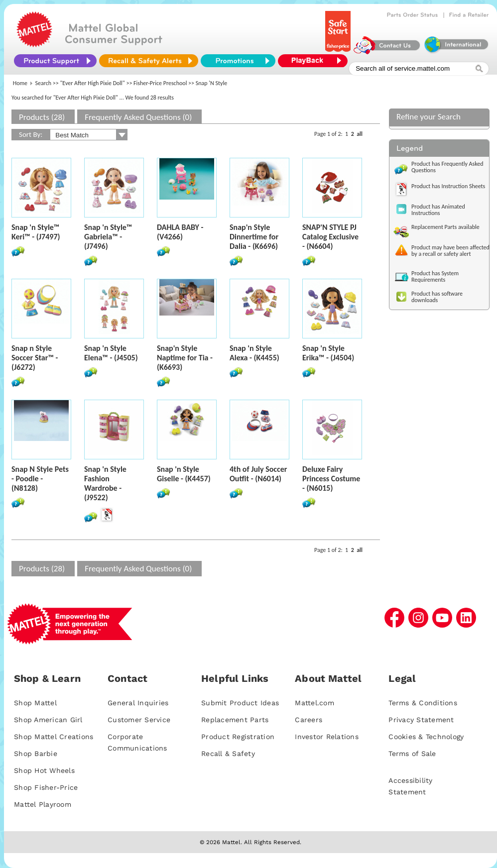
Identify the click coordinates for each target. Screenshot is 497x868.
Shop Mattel (35, 703)
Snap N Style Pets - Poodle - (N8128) (40, 479)
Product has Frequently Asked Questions (447, 167)
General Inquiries (138, 703)
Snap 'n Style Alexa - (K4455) (254, 353)
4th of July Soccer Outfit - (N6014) (258, 474)
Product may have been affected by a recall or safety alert (450, 251)
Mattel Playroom (43, 804)
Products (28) (42, 117)
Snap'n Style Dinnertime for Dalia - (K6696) (254, 237)
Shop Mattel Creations (54, 737)
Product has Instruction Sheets (448, 186)
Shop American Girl (48, 720)
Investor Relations (327, 737)
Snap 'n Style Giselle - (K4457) (184, 474)
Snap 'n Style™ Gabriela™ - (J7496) (108, 237)
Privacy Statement (421, 720)
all (360, 134)
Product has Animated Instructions (438, 210)
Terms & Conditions (423, 703)
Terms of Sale (412, 754)
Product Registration (238, 737)
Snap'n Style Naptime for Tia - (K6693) (185, 358)
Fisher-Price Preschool (160, 83)
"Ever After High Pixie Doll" (93, 83)
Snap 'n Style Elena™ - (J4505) (111, 353)
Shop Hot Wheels (44, 770)
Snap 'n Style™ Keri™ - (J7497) (36, 232)
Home (20, 83)
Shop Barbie (36, 754)
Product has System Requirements (435, 276)
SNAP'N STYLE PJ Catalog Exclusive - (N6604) (330, 237)
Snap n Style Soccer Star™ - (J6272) (35, 358)
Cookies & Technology (426, 737)
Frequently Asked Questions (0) (138, 117)
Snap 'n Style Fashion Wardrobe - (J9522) (105, 483)
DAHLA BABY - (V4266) (180, 232)
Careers (309, 720)
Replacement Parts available (445, 227)
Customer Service (139, 720)
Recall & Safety (228, 754)
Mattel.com (314, 703)
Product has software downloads (437, 297)
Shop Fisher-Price (46, 787)
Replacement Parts (235, 720)
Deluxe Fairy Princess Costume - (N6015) (331, 479)
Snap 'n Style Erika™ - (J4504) (328, 353)
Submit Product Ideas (240, 703)
